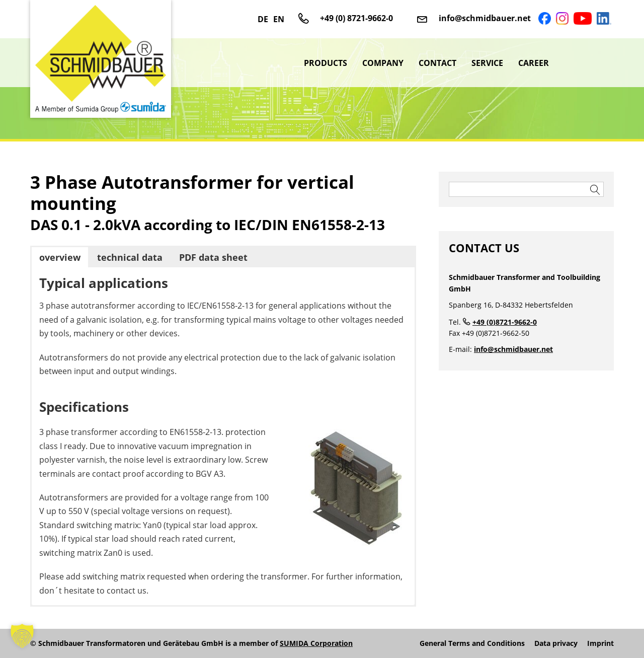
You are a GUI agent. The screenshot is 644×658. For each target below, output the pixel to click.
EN (279, 19)
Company (383, 63)
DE (263, 19)
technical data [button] (130, 257)
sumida (585, 63)
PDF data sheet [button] (213, 257)
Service (487, 63)
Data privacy (556, 643)
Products (326, 63)
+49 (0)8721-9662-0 (505, 322)
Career (534, 63)
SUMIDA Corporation (316, 643)
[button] (22, 636)
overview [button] (60, 257)
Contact (437, 63)
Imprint (600, 643)
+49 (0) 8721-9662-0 (356, 18)
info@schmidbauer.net (485, 18)
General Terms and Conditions (472, 643)
